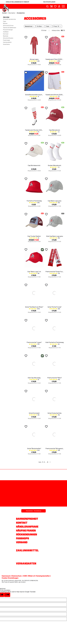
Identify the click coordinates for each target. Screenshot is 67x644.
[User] (59, 6)
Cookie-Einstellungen (10, 578)
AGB (25, 576)
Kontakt (22, 523)
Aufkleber (6, 32)
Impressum (6, 576)
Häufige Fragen (26, 531)
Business (6, 36)
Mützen (5, 23)
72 (64, 30)
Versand (22, 542)
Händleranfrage (27, 527)
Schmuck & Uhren (8, 26)
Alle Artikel (6, 17)
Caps (5, 21)
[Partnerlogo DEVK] (56, 475)
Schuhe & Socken (8, 38)
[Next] (50, 462)
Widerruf (32, 576)
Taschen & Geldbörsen (10, 28)
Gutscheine (6, 44)
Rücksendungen (27, 534)
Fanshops (23, 538)
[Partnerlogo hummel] (33, 475)
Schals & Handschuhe (9, 19)
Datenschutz (17, 576)
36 (62, 30)
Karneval (6, 34)
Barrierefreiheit (27, 519)
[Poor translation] (7, 595)
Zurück (4, 13)
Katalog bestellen (43, 576)
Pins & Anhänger (8, 30)
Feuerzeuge (6, 40)
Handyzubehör (7, 42)
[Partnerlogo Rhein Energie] (11, 475)
